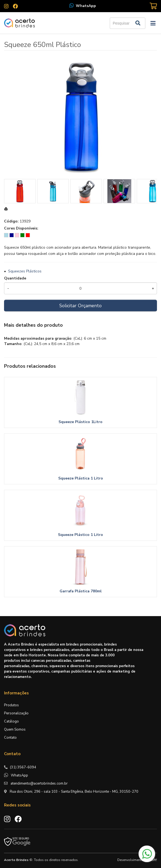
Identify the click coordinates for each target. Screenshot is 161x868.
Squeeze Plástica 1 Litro (81, 478)
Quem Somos (15, 729)
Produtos (11, 705)
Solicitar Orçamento (80, 306)
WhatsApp (86, 6)
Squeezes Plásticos (25, 271)
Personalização (16, 713)
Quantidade (15, 278)
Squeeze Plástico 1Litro (80, 422)
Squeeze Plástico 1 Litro (80, 535)
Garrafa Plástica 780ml (81, 591)
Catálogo (11, 721)
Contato (10, 738)
